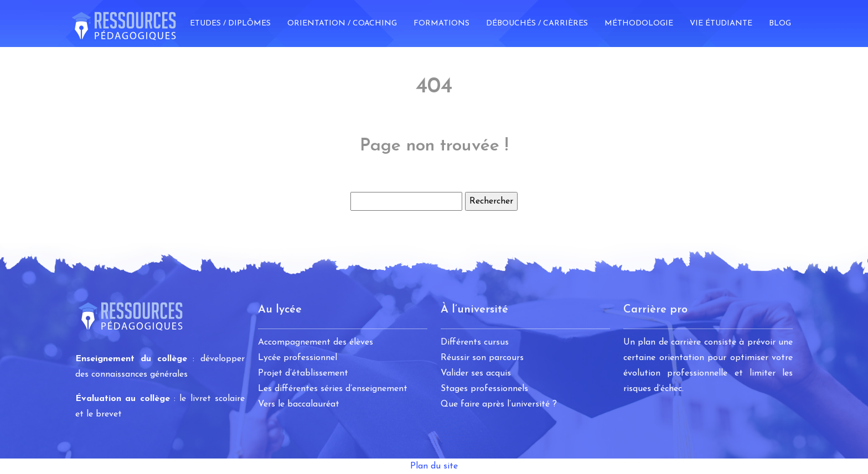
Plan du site (434, 466)
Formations (441, 24)
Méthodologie (639, 24)
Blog (780, 24)
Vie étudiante (721, 24)
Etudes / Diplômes (230, 24)
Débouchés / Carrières (537, 24)
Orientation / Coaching (342, 24)
